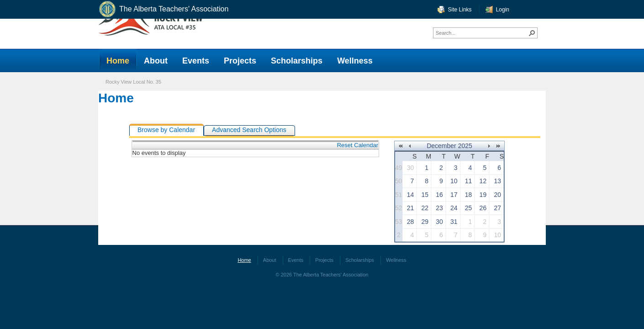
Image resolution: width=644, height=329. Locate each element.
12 (483, 181)
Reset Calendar (358, 145)
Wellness (396, 260)
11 (469, 181)
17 (454, 195)
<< (400, 146)
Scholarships (360, 260)
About (270, 260)
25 (469, 208)
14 (411, 195)
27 (497, 208)
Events (296, 260)
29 (425, 222)
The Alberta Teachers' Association (163, 9)
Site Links (460, 10)
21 (411, 208)
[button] (532, 33)
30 (411, 168)
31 (454, 222)
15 (425, 195)
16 (439, 195)
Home (116, 98)
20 (497, 195)
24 (454, 208)
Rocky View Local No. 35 (133, 82)
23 (439, 208)
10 (454, 181)
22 (425, 208)
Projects (324, 260)
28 (411, 222)
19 (483, 195)
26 (483, 208)
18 (469, 195)
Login (503, 10)
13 (497, 181)
